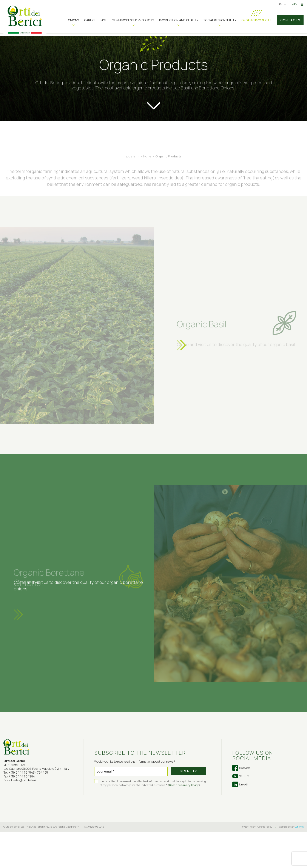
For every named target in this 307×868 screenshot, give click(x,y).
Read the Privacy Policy (184, 821)
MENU (298, 4)
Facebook (241, 804)
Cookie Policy (265, 863)
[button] (73, 22)
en (281, 4)
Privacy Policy (248, 863)
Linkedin (241, 821)
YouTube (241, 812)
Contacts (290, 20)
